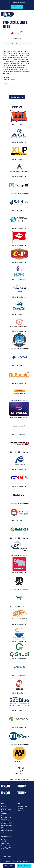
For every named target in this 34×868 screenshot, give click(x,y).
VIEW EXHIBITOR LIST (17, 97)
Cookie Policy (22, 861)
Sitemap (28, 861)
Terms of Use (7, 861)
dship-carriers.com (9, 86)
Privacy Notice (15, 861)
